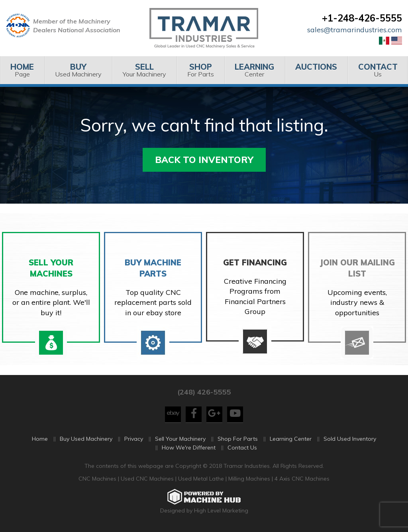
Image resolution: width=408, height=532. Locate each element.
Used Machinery (78, 70)
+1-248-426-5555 (362, 18)
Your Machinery (144, 70)
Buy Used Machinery (86, 439)
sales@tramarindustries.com (355, 30)
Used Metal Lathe (202, 479)
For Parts (200, 70)
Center (255, 70)
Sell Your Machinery (180, 439)
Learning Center (291, 439)
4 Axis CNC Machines (302, 479)
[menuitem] (22, 70)
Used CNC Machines (148, 479)
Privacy (134, 439)
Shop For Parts (238, 439)
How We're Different (189, 448)
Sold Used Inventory (350, 439)
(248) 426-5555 (204, 392)
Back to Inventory (204, 160)
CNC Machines (98, 479)
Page (22, 70)
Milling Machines (249, 479)
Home (40, 439)
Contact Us (242, 448)
